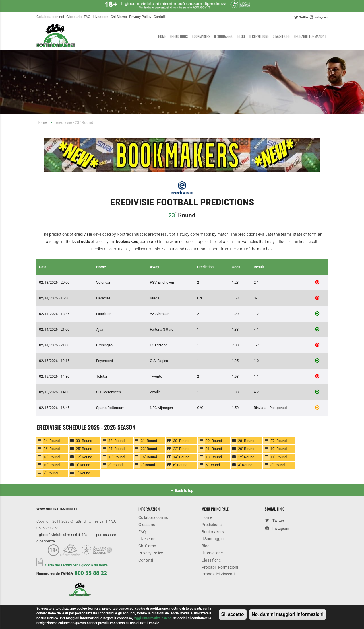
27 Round (279, 440)
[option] (182, 156)
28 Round (246, 440)
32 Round (116, 440)
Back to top (184, 491)
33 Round (84, 440)
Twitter (304, 17)
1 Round (83, 473)
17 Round (84, 457)
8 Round (115, 465)
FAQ (87, 17)
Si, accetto (233, 614)
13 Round (214, 457)
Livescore (101, 17)
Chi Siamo (119, 17)
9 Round (83, 465)
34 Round (52, 440)
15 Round (149, 457)
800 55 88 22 (91, 573)
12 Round (246, 457)
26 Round (52, 449)
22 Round (181, 449)
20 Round (246, 449)
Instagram (321, 17)
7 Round (148, 465)
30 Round (181, 440)
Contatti (160, 17)
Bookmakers (201, 36)
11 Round (279, 457)
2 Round (51, 473)
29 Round (214, 440)
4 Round (245, 465)
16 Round (116, 457)
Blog (241, 36)
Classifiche (281, 36)
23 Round (149, 449)
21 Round (214, 449)
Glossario (74, 17)
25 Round (84, 449)
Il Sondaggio (224, 36)
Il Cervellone (259, 36)
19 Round (279, 449)
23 (172, 215)
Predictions (179, 36)
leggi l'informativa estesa (152, 618)
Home (162, 36)
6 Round (180, 465)
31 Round (149, 440)
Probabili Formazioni (310, 36)
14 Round (181, 457)
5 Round (213, 465)
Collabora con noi (50, 17)
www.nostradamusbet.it (58, 509)
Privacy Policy (140, 17)
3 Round (278, 465)
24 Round (116, 449)
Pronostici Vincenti (218, 575)
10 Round (52, 465)
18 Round (52, 457)
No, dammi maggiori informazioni (288, 614)
